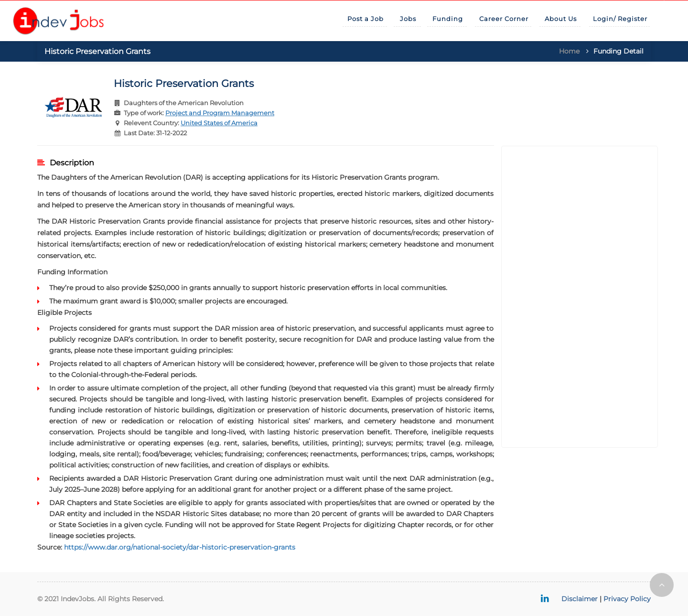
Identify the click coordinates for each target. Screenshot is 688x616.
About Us (561, 19)
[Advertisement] (580, 297)
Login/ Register (620, 19)
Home (569, 51)
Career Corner (504, 19)
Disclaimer (580, 599)
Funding (448, 19)
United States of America (219, 123)
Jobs (408, 19)
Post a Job (365, 19)
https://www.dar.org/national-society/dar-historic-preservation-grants (180, 547)
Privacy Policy (627, 599)
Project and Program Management (220, 113)
